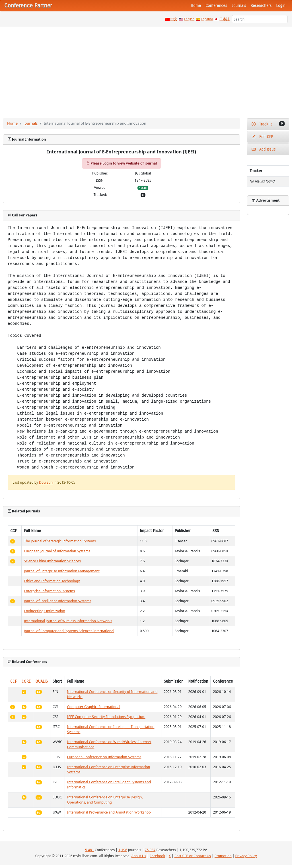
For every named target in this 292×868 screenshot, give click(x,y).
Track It (268, 124)
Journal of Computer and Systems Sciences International (69, 631)
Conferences (216, 6)
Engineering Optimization (44, 611)
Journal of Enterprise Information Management (62, 571)
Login (281, 6)
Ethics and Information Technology (52, 581)
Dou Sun (46, 482)
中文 (174, 19)
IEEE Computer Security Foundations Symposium (106, 717)
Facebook (157, 856)
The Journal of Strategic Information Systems (60, 541)
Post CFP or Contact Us (193, 856)
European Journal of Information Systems (57, 551)
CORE (26, 681)
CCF (14, 681)
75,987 (150, 850)
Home (196, 6)
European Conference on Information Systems (104, 757)
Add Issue (264, 149)
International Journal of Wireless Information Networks (68, 621)
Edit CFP (262, 137)
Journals (239, 6)
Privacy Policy (246, 856)
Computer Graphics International (94, 707)
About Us (139, 856)
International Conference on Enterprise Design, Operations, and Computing (105, 800)
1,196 (123, 850)
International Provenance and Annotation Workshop (109, 812)
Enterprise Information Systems (49, 591)
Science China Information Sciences (52, 561)
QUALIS (42, 681)
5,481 (90, 850)
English (189, 19)
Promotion (223, 856)
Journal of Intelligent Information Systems (57, 601)
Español (207, 19)
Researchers (261, 6)
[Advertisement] (146, 70)
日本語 (225, 19)
